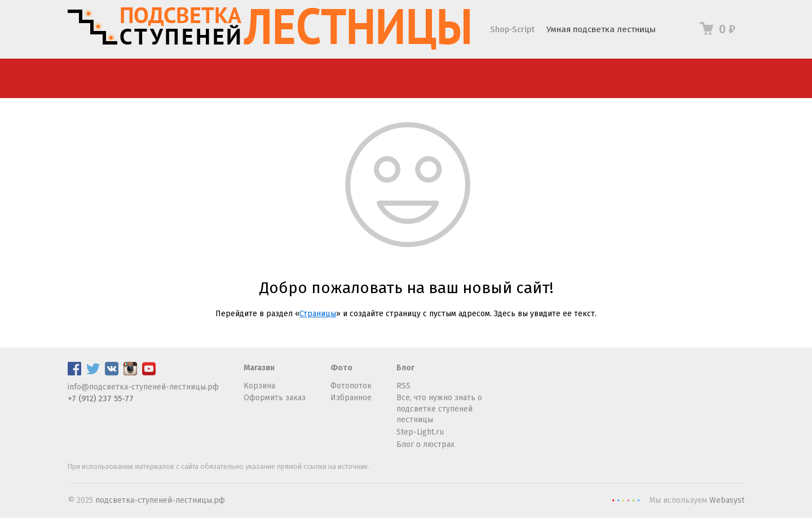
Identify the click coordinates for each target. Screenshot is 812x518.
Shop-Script (512, 29)
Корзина (259, 386)
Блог (405, 368)
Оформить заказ (275, 398)
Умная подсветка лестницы (601, 29)
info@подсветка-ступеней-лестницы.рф (143, 387)
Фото (341, 368)
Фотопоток (351, 386)
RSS (403, 386)
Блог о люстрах (425, 444)
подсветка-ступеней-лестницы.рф (160, 500)
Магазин (259, 368)
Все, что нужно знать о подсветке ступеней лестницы (439, 409)
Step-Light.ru (420, 432)
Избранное (351, 398)
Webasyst (727, 500)
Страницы (318, 314)
